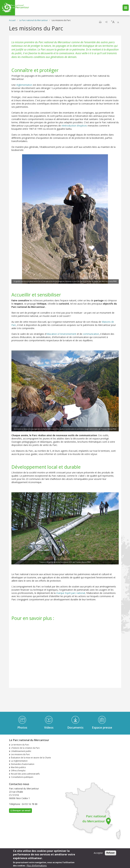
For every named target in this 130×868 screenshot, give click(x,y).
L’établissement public (21, 751)
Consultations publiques (22, 777)
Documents (75, 727)
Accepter (98, 853)
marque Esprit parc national (71, 593)
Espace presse (102, 727)
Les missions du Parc (20, 754)
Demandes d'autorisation (23, 764)
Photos (22, 727)
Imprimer (100, 22)
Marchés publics (18, 767)
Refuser (111, 853)
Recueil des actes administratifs (25, 774)
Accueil (12, 20)
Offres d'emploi (18, 771)
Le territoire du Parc (20, 745)
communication (91, 334)
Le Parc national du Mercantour (34, 20)
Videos (49, 727)
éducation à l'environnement (61, 334)
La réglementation (19, 761)
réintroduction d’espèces (74, 126)
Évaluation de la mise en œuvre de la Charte (31, 758)
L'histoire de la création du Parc (25, 748)
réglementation (24, 85)
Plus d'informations (37, 865)
